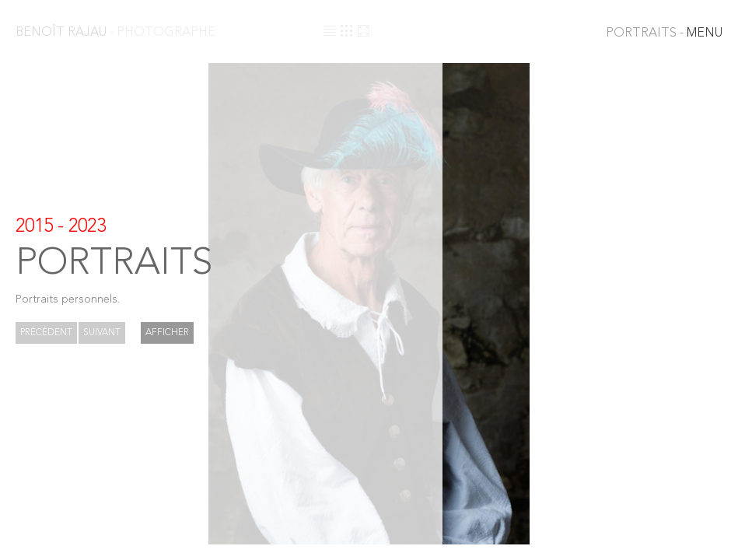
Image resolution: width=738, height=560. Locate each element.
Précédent (46, 333)
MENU (664, 33)
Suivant (102, 333)
